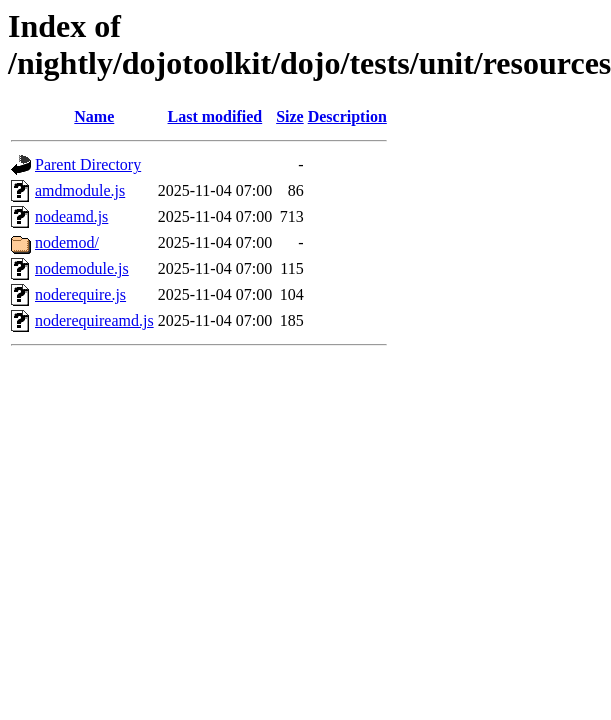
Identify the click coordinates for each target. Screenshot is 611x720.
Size (290, 116)
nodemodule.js (82, 268)
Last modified (215, 116)
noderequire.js (80, 294)
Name (94, 116)
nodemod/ (67, 242)
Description (347, 116)
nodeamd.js (71, 216)
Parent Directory (88, 164)
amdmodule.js (80, 190)
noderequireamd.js (94, 320)
